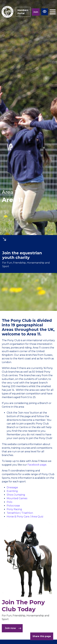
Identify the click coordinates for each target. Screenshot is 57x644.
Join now (13, 628)
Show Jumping (16, 495)
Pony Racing (14, 509)
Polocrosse (13, 506)
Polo (9, 502)
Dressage (12, 487)
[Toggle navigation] (53, 12)
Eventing (12, 491)
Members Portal (23, 12)
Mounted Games (17, 498)
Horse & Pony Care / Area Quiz (25, 517)
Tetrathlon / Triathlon (20, 513)
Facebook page (37, 465)
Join (36, 12)
